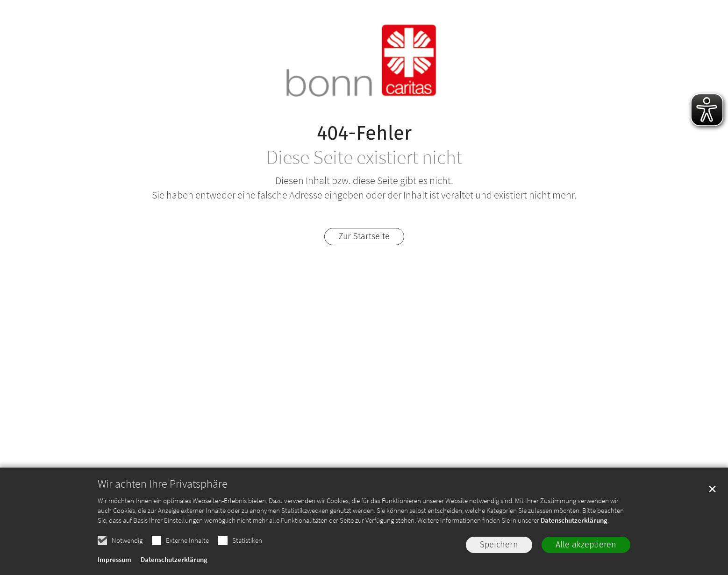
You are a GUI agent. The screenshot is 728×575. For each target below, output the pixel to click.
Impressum (114, 559)
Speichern (499, 545)
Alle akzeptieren (586, 545)
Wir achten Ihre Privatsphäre (163, 484)
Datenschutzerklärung (574, 520)
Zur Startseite (364, 236)
